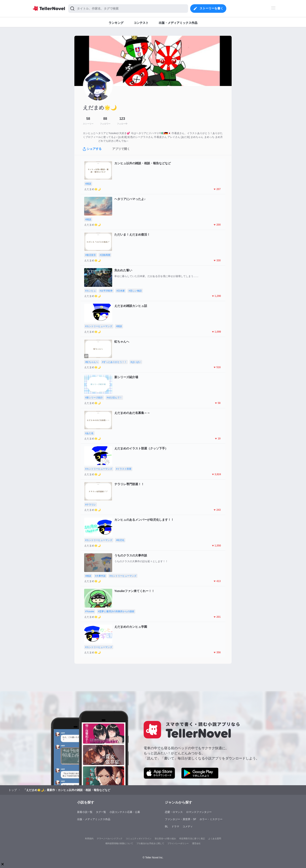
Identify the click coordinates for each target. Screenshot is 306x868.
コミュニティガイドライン (139, 839)
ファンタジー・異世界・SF (181, 819)
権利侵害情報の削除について (119, 843)
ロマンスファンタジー (199, 812)
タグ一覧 (101, 812)
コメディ (188, 827)
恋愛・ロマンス (174, 812)
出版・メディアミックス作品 (94, 819)
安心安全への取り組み (165, 839)
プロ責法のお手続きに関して (150, 843)
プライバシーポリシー (178, 843)
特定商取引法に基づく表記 (192, 839)
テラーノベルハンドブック (110, 839)
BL (166, 827)
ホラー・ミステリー (211, 819)
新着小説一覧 (85, 812)
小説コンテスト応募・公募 (125, 812)
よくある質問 (215, 839)
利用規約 (89, 839)
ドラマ (175, 827)
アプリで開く (121, 149)
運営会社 (196, 843)
